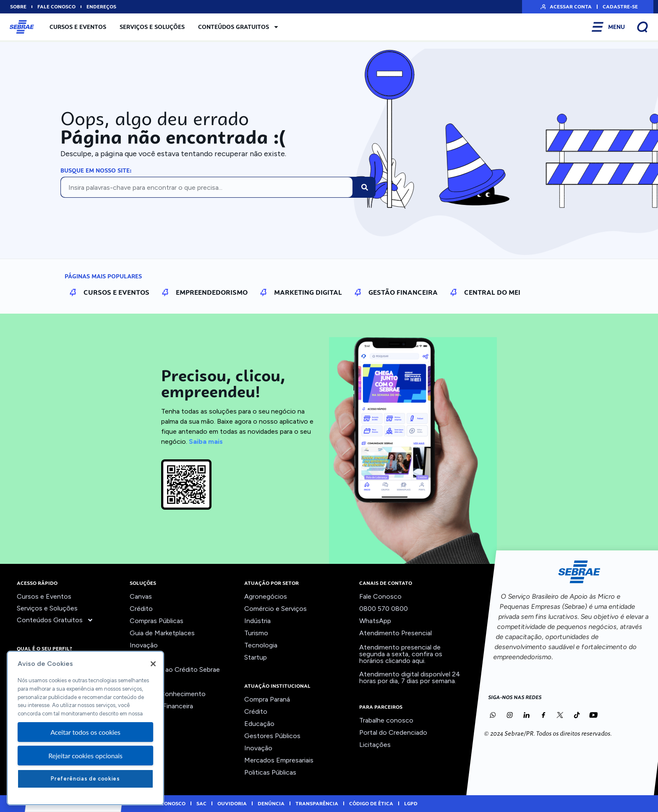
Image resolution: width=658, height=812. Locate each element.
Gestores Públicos (272, 736)
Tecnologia (261, 645)
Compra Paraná (267, 699)
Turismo (256, 633)
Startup (256, 657)
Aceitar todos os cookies (85, 732)
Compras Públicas (157, 621)
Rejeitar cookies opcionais (85, 756)
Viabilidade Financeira (161, 706)
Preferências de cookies (85, 779)
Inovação (144, 645)
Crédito (141, 609)
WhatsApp (375, 621)
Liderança (144, 657)
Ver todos (145, 718)
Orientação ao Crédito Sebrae (175, 669)
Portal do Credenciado (393, 732)
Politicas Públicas (270, 772)
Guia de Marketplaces (162, 633)
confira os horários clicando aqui (401, 657)
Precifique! (146, 682)
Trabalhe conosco (386, 720)
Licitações (375, 745)
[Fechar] (153, 664)
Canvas (141, 596)
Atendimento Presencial (396, 633)
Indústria (257, 621)
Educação (259, 724)
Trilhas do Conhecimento (168, 694)
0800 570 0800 (384, 609)
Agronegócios (266, 596)
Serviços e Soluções (152, 27)
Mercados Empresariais (279, 760)
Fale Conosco (380, 596)
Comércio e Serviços (275, 609)
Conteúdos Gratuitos (239, 27)
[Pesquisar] (365, 187)
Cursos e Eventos (78, 27)
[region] (85, 728)
